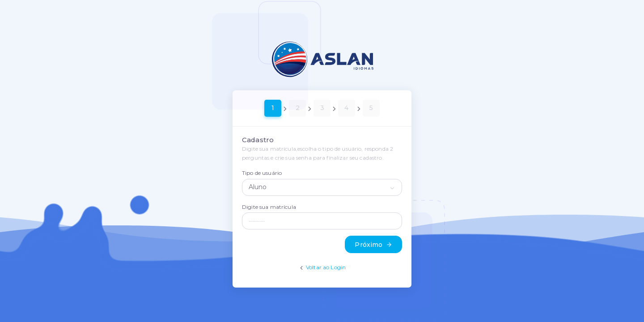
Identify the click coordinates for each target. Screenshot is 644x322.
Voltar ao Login (326, 267)
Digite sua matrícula (269, 207)
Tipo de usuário (262, 173)
